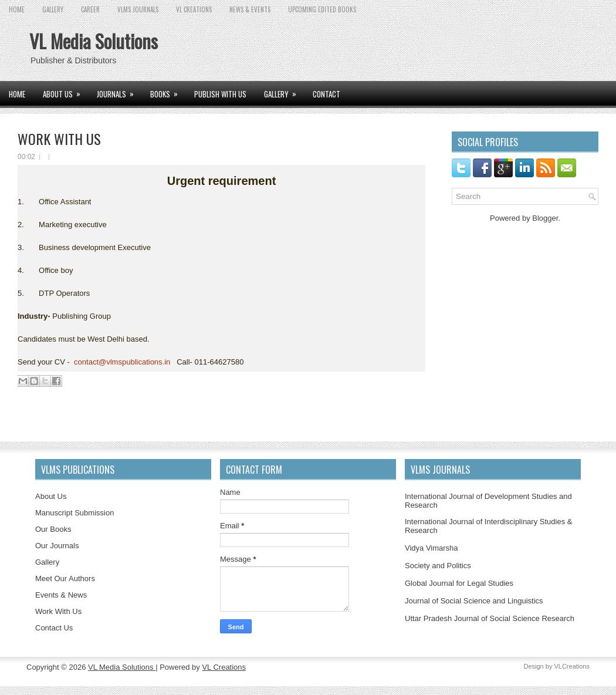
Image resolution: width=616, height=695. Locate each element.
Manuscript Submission (75, 513)
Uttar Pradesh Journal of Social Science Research (490, 618)
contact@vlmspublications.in (122, 362)
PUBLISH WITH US (220, 94)
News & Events (250, 9)
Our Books (53, 529)
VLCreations (572, 666)
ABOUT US (65, 90)
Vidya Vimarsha (431, 548)
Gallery (47, 562)
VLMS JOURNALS (138, 9)
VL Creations (224, 667)
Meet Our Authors (65, 578)
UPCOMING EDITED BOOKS (322, 9)
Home (17, 9)
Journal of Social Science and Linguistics (474, 601)
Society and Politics (438, 566)
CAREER (90, 9)
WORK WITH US (59, 139)
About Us (51, 496)
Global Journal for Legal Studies (459, 583)
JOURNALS (119, 90)
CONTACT (326, 94)
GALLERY (53, 9)
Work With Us (58, 611)
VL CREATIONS (194, 9)
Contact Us (54, 628)
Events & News (61, 595)
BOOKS (168, 90)
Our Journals (57, 546)
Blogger (545, 218)
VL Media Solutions (94, 41)
